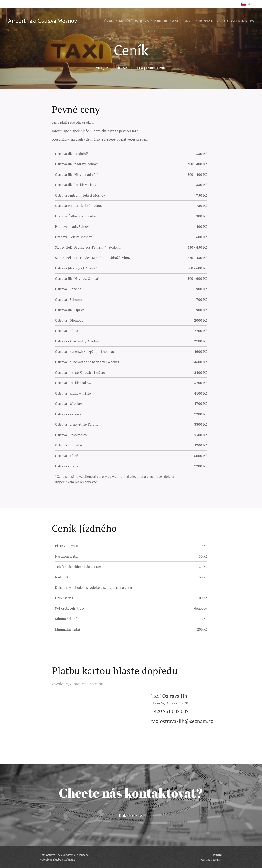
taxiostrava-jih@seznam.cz (182, 721)
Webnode (69, 860)
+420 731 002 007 (170, 711)
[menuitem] (130, 21)
